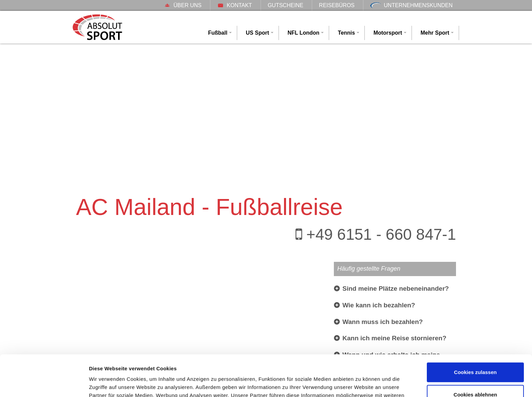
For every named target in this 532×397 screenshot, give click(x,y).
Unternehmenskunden (411, 5)
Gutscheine (286, 5)
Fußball (218, 33)
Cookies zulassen (475, 334)
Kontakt (234, 5)
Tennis (346, 33)
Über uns (183, 5)
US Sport (258, 33)
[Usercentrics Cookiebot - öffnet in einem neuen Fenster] (44, 384)
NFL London (303, 33)
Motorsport (388, 33)
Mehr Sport (435, 33)
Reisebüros (337, 5)
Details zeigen (106, 384)
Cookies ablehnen (475, 356)
